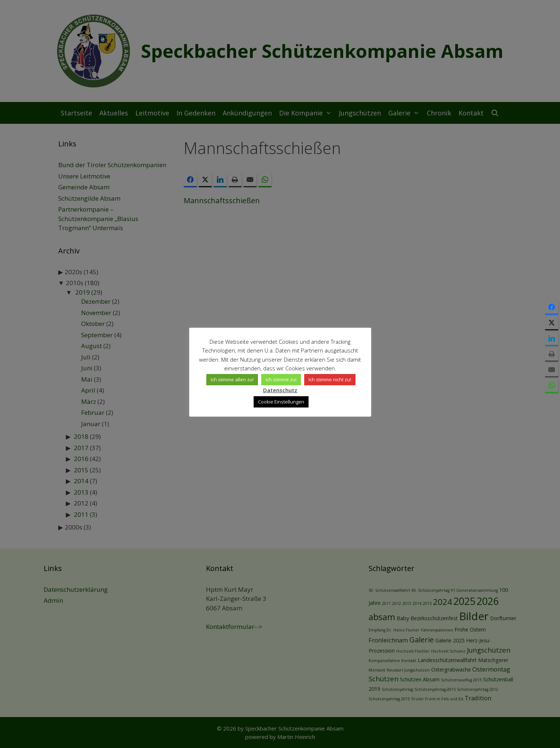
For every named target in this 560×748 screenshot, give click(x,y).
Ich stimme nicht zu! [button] (330, 379)
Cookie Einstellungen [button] (281, 402)
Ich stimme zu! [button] (281, 379)
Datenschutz (280, 390)
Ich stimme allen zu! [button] (232, 379)
